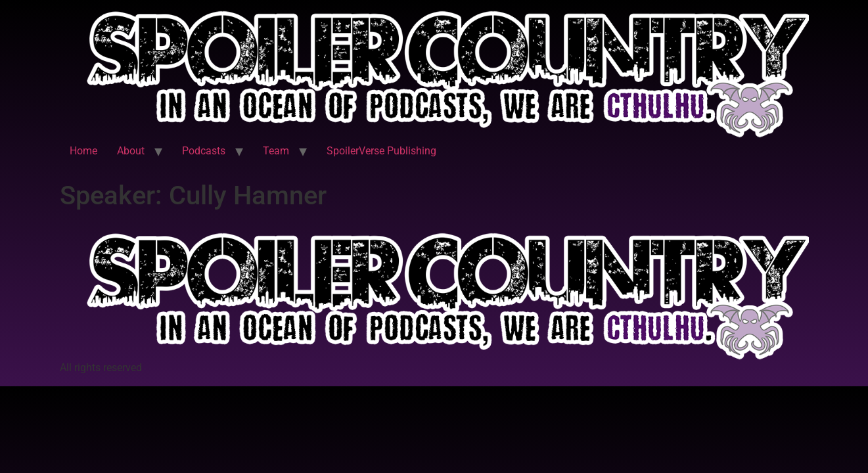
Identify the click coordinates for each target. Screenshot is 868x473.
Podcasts (204, 151)
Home (83, 151)
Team (276, 151)
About (131, 151)
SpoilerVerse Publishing (381, 151)
